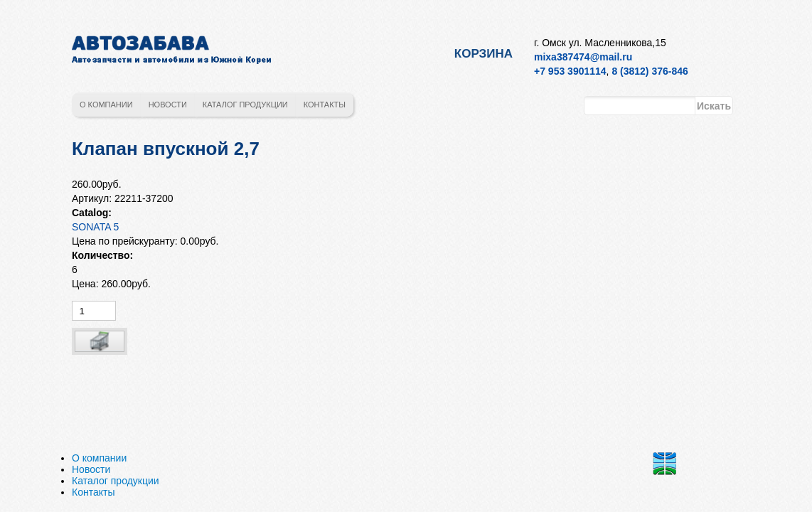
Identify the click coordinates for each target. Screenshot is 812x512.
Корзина (484, 54)
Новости (168, 105)
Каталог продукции (245, 105)
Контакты (325, 105)
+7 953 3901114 (570, 71)
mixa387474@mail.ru (583, 57)
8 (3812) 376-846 (650, 71)
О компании (106, 105)
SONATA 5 (95, 227)
